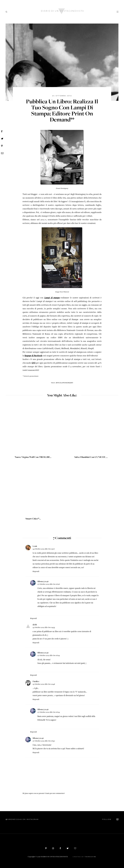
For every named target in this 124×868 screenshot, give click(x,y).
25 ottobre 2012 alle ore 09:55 (44, 628)
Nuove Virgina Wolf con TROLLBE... (33, 457)
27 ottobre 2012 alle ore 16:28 (49, 584)
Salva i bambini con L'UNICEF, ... (91, 457)
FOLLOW (110, 819)
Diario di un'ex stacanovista (54, 857)
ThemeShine (90, 857)
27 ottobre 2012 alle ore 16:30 (44, 741)
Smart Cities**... (33, 519)
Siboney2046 (43, 581)
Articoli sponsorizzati (64, 383)
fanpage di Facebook (34, 356)
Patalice (36, 681)
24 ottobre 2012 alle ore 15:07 (44, 549)
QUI (34, 363)
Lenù (35, 546)
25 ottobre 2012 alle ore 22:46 (44, 684)
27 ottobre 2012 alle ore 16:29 (49, 656)
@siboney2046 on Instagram (22, 819)
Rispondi (36, 572)
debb (35, 625)
